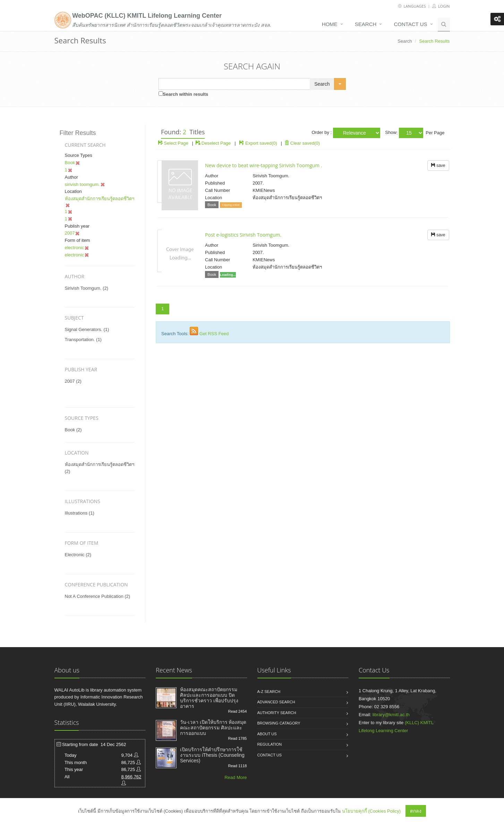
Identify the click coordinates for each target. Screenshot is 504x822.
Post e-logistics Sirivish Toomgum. (243, 235)
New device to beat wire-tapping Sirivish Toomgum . (264, 165)
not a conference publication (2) (98, 596)
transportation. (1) (83, 340)
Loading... (228, 275)
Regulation (270, 744)
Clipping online (231, 205)
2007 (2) (73, 381)
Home (330, 24)
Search (366, 24)
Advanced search (276, 702)
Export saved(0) (261, 143)
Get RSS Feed (214, 334)
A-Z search (269, 692)
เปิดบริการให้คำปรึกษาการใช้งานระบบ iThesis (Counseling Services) (212, 755)
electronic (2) (78, 555)
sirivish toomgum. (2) (87, 288)
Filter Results (78, 133)
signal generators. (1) (87, 329)
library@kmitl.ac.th (391, 715)
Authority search (277, 713)
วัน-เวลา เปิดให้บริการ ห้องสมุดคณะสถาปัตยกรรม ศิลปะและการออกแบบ (213, 728)
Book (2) (73, 430)
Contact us (410, 24)
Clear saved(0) (302, 143)
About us (267, 734)
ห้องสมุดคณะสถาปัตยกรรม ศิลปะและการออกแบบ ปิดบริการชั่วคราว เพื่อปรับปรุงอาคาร (209, 698)
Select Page (173, 143)
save (438, 166)
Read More (236, 777)
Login (441, 6)
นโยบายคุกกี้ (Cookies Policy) (371, 811)
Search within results (186, 94)
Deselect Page (213, 143)
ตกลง (416, 811)
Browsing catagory (279, 723)
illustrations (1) (80, 513)
